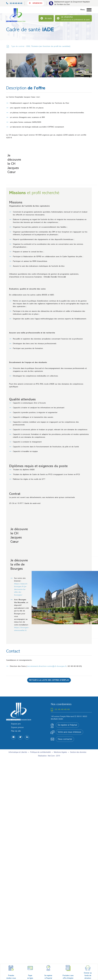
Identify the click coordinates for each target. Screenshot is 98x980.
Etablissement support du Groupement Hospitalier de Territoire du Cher (72, 3)
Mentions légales (60, 752)
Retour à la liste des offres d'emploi (49, 680)
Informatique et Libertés (18, 752)
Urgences (36, 3)
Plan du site (16, 731)
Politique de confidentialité (41, 752)
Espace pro (16, 724)
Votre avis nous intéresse (69, 732)
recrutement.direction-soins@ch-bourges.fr (47, 666)
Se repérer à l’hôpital (67, 725)
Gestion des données (78, 752)
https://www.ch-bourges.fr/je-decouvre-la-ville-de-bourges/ (21, 589)
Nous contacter (65, 739)
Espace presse (17, 728)
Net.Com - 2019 (54, 756)
